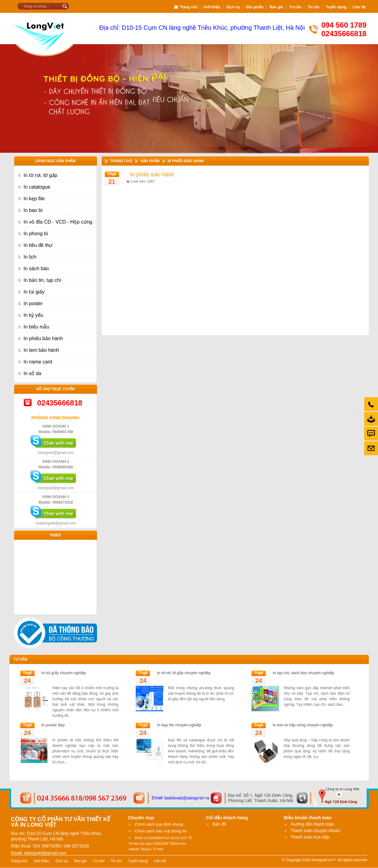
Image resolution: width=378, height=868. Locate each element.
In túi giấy (34, 292)
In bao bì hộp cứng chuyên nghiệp (303, 725)
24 (27, 681)
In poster (33, 303)
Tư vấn (21, 659)
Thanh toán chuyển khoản (316, 831)
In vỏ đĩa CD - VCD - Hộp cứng (58, 222)
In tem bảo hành (41, 350)
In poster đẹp (53, 725)
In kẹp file (34, 199)
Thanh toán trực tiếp (310, 837)
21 (112, 182)
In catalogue (37, 187)
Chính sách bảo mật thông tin (161, 831)
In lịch (30, 257)
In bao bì (33, 210)
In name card (38, 362)
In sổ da (33, 373)
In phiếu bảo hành (43, 338)
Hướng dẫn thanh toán (312, 824)
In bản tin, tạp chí (43, 280)
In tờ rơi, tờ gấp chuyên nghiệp (184, 673)
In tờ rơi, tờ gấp (41, 175)
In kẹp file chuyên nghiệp (179, 725)
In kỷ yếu (33, 315)
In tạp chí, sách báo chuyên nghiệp (303, 673)
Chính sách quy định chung (159, 824)
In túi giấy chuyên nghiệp (64, 673)
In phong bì (36, 234)
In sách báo (36, 269)
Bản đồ (220, 824)
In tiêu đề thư (38, 245)
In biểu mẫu (37, 327)
